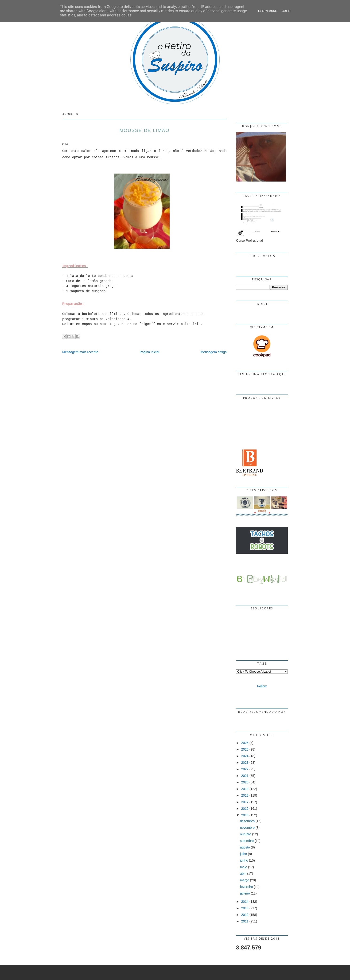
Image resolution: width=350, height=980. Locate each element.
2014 (245, 902)
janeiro (245, 893)
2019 (245, 789)
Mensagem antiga (214, 352)
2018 (245, 795)
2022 (245, 769)
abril (243, 874)
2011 (245, 921)
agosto (245, 847)
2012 (245, 915)
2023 (245, 763)
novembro (247, 828)
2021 (245, 776)
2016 (245, 809)
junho (244, 860)
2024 (245, 756)
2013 (245, 908)
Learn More (268, 11)
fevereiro (246, 887)
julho (244, 854)
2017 (245, 802)
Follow (262, 686)
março (245, 880)
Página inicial (150, 352)
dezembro (247, 821)
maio (244, 867)
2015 (245, 815)
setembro (247, 841)
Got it (286, 11)
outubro (246, 834)
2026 (245, 743)
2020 (245, 782)
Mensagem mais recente (80, 352)
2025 (245, 749)
